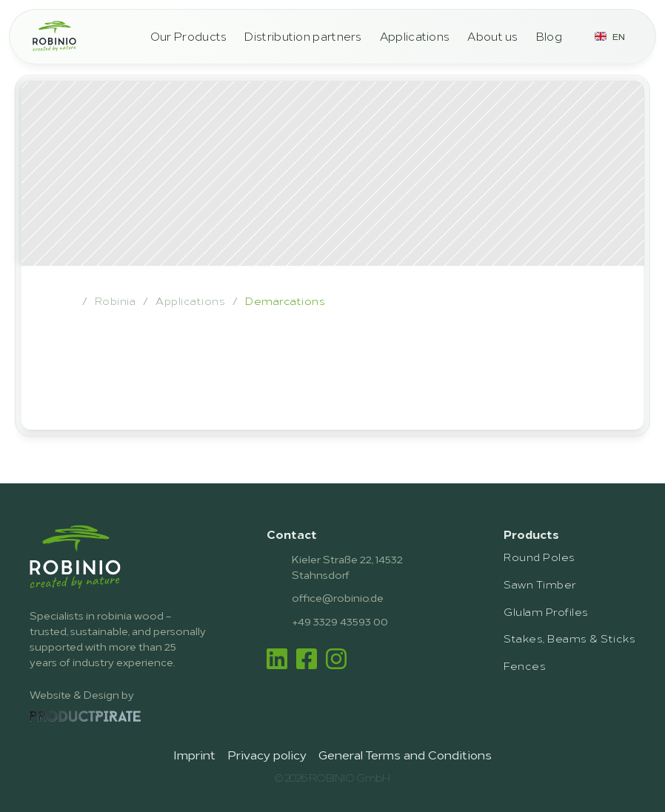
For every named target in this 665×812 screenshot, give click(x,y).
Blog (549, 36)
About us (492, 36)
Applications (415, 36)
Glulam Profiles (546, 611)
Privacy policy (267, 754)
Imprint (194, 754)
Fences (525, 665)
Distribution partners (303, 36)
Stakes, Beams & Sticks (569, 638)
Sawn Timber (539, 584)
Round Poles (539, 556)
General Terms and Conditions (405, 754)
